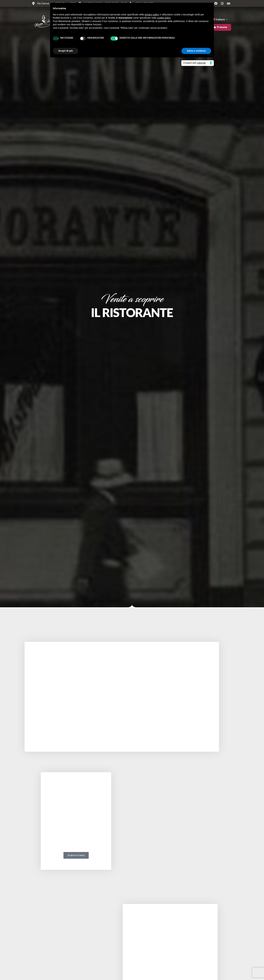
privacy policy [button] (152, 15)
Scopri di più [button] (66, 51)
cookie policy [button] (164, 18)
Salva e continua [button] (196, 51)
